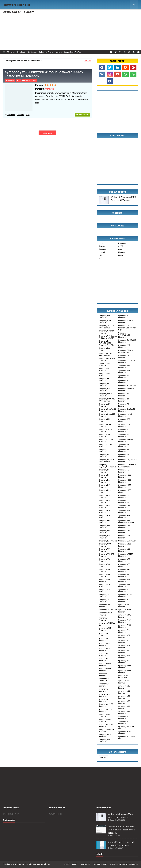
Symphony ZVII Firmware (124, 591)
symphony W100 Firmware (125, 626)
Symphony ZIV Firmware (124, 601)
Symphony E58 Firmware (104, 527)
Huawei (102, 252)
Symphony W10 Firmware (105, 741)
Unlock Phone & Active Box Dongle (124, 864)
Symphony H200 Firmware (125, 481)
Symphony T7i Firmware (124, 446)
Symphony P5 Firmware (124, 471)
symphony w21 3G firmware (106, 710)
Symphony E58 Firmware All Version (126, 522)
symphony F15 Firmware (124, 425)
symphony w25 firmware (124, 702)
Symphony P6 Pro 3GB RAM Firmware (107, 461)
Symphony (122, 243)
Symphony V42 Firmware (105, 369)
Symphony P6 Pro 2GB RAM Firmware (127, 466)
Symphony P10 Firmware (124, 451)
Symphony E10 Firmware (124, 537)
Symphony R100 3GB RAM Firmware (107, 400)
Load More (47, 133)
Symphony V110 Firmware (105, 545)
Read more (83, 115)
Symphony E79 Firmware (104, 511)
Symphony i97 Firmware (124, 317)
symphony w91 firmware (124, 636)
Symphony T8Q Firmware (124, 430)
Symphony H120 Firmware (105, 491)
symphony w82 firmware (124, 646)
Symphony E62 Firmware (104, 380)
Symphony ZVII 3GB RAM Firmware (107, 327)
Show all (87, 61)
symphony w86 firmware (124, 641)
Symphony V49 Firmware (124, 570)
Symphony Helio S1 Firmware (126, 415)
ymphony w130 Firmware (105, 619)
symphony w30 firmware (105, 700)
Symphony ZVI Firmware (104, 596)
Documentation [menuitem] (13, 24)
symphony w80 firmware (105, 649)
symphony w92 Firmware (105, 634)
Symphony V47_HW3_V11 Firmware (124, 335)
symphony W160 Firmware (125, 611)
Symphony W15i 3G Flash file (106, 731)
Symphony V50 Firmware (105, 570)
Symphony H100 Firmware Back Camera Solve (127, 328)
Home (11, 52)
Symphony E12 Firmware (104, 537)
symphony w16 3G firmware (106, 725)
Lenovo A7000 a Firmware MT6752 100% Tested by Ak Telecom (121, 830)
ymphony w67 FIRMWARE (124, 677)
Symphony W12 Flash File (127, 738)
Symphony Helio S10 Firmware (107, 359)
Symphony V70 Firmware (105, 560)
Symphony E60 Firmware (104, 522)
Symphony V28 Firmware (124, 585)
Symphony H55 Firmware (124, 496)
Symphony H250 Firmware (105, 481)
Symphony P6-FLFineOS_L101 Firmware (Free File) (107, 343)
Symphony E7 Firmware (108, 541)
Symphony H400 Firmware (105, 476)
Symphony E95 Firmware (104, 317)
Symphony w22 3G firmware (106, 705)
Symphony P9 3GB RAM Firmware (106, 354)
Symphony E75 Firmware (124, 517)
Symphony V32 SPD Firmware (106, 395)
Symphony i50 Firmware (124, 395)
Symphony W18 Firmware (105, 720)
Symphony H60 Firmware (105, 496)
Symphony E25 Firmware (124, 532)
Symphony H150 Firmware (125, 486)
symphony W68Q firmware (125, 672)
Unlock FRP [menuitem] (34, 24)
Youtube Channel (100, 864)
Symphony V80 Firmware (124, 550)
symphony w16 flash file (126, 727)
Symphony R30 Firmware (105, 349)
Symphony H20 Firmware (105, 506)
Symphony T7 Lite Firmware (106, 440)
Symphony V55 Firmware (105, 565)
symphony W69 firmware (105, 670)
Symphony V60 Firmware (124, 560)
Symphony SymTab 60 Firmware (107, 410)
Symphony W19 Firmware (124, 717)
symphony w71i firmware (124, 656)
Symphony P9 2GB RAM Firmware (125, 351)
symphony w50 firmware (105, 690)
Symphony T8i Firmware (104, 435)
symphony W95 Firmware (105, 629)
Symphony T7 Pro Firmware (106, 446)
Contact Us (85, 864)
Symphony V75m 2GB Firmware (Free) (107, 332)
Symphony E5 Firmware (127, 541)
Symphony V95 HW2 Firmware (126, 322)
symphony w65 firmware (105, 685)
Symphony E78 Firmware (124, 511)
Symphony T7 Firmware (104, 451)
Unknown (11, 81)
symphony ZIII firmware (104, 606)
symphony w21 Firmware (124, 712)
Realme (102, 246)
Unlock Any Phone (46, 52)
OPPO (121, 246)
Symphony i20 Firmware (104, 405)
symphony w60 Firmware (124, 687)
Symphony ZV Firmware (104, 601)
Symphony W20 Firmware (105, 715)
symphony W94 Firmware (124, 631)
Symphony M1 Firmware (104, 420)
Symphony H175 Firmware (105, 486)
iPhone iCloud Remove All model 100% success (121, 844)
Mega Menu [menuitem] (128, 14)
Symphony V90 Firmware (124, 377)
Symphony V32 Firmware (124, 580)
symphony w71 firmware (105, 659)
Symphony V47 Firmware (124, 371)
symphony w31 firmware (124, 697)
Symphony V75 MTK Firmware (126, 555)
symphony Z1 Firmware (108, 610)
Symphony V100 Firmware (125, 545)
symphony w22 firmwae (124, 707)
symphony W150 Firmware (105, 614)
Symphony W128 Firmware (125, 621)
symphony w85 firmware (105, 644)
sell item (103, 757)
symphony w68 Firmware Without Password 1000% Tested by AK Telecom (44, 74)
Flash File (20, 115)
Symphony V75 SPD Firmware (106, 555)
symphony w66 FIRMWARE (105, 680)
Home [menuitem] (9, 14)
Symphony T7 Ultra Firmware (126, 440)
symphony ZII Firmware (124, 606)
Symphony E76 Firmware (104, 517)
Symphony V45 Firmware (124, 575)
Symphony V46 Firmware (105, 575)
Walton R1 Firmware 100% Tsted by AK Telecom (123, 199)
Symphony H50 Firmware (105, 501)
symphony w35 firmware (124, 692)
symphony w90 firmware (105, 639)
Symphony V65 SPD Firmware (126, 390)
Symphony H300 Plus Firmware (127, 361)
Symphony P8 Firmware (104, 456)
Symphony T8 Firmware (124, 435)
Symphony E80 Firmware (124, 506)
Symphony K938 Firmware (105, 425)
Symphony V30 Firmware (105, 585)
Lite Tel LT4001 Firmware (105, 364)
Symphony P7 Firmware (124, 456)
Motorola (122, 252)
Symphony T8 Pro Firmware (106, 430)
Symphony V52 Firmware (124, 565)
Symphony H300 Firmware (125, 476)
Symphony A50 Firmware (124, 420)
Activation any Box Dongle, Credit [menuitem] (81, 14)
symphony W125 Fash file (107, 624)
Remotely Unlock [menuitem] (107, 14)
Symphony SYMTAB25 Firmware (127, 341)
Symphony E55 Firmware (124, 527)
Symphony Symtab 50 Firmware (127, 410)
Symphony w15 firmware (105, 736)
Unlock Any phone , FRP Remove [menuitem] (49, 14)
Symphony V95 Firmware (105, 375)
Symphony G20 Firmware (105, 390)
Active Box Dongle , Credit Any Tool (69, 52)
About (21, 52)
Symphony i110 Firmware (124, 346)
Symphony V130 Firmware (105, 322)
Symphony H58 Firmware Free (124, 501)
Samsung (102, 249)
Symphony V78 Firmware (124, 366)
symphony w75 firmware (124, 651)
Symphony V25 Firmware (105, 591)
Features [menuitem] (23, 14)
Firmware (11, 115)
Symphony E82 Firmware (104, 385)
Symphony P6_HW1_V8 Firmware (127, 461)
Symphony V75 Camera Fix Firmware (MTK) (108, 337)
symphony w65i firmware (124, 682)
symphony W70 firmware (105, 665)
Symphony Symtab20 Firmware (107, 415)
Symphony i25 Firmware (124, 400)
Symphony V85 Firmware (105, 550)
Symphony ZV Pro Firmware (125, 596)
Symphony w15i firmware (124, 733)
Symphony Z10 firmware (124, 356)
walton (101, 258)
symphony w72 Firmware (105, 654)
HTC (100, 255)
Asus (120, 249)
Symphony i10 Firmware (124, 405)
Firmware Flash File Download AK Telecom (33, 864)
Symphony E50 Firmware (104, 532)
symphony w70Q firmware (125, 662)
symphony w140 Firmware (125, 616)
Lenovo (121, 255)
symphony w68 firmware (105, 675)
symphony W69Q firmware (125, 667)
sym (28, 115)
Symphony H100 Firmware (125, 491)
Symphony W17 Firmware (124, 722)
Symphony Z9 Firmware (124, 382)
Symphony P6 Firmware (104, 471)
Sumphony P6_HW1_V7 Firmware (107, 466)
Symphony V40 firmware (105, 580)
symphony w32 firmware (105, 695)
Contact (32, 52)
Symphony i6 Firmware (127, 386)
